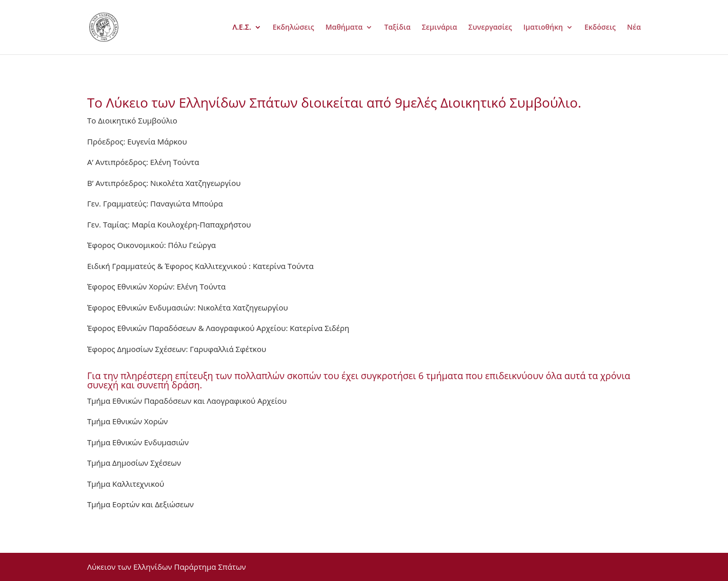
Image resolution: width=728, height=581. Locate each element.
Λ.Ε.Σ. (242, 28)
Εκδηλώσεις (294, 28)
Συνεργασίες (490, 28)
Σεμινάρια (440, 28)
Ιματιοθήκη (543, 28)
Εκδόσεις (600, 28)
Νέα (634, 28)
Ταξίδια (397, 28)
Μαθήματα (344, 28)
